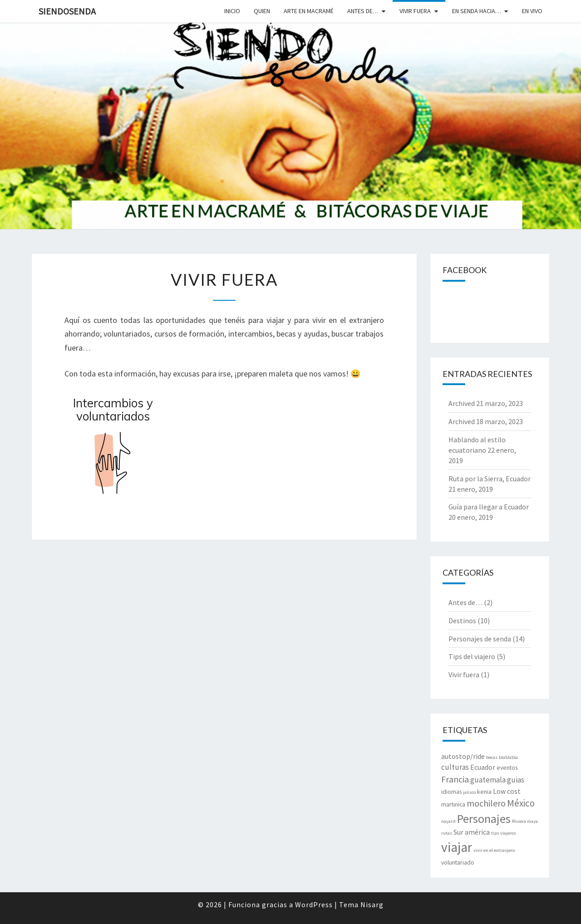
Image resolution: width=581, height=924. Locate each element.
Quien (262, 11)
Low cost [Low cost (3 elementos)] (507, 791)
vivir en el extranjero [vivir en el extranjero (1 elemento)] (494, 850)
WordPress (314, 904)
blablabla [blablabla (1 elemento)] (508, 757)
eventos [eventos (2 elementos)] (507, 768)
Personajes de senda (480, 639)
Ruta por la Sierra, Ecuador (490, 479)
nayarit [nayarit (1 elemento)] (448, 821)
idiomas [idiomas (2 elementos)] (451, 792)
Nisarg (372, 904)
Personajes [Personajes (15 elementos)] (484, 819)
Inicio (232, 11)
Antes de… (363, 11)
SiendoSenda (67, 11)
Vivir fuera (415, 11)
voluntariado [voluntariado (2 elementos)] (458, 862)
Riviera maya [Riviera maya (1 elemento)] (525, 821)
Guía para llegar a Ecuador (489, 507)
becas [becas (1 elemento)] (492, 757)
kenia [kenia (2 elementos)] (484, 792)
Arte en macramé (309, 11)
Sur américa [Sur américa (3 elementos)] (472, 832)
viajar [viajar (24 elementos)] (457, 847)
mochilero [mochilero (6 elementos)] (486, 803)
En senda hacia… (477, 11)
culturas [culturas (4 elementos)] (455, 767)
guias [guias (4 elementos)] (516, 780)
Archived (462, 403)
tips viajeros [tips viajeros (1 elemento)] (504, 833)
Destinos (462, 621)
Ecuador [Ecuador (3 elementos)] (483, 767)
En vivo (532, 11)
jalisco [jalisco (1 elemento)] (469, 792)
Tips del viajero (472, 656)
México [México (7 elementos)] (521, 803)
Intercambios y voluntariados (113, 410)
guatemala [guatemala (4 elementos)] (488, 780)
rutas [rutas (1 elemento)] (447, 833)
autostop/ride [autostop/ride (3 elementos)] (463, 756)
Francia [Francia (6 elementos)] (455, 779)
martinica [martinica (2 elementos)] (453, 804)
